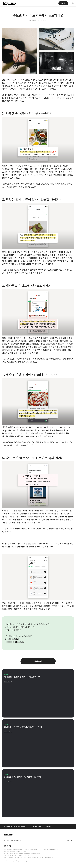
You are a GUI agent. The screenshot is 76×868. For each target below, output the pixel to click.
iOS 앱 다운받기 (12, 639)
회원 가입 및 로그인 (13, 630)
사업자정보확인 (54, 849)
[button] (73, 3)
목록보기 (38, 661)
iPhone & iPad (37, 826)
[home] (9, 3)
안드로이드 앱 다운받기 (15, 642)
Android (48, 826)
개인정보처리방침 (16, 841)
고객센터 (69, 841)
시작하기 (63, 3)
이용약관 (7, 841)
